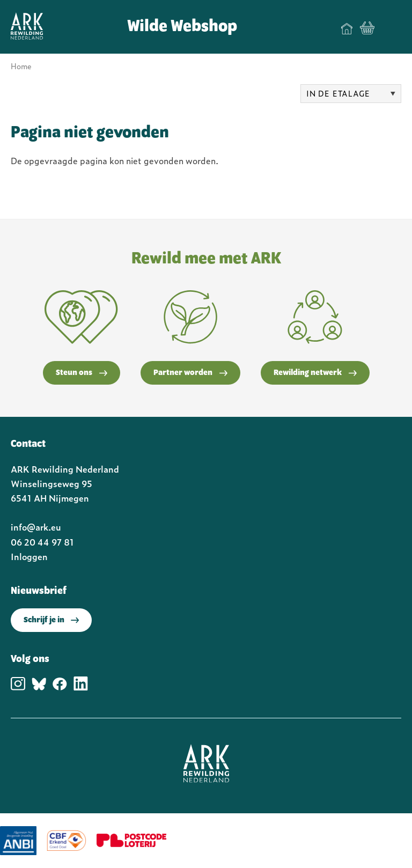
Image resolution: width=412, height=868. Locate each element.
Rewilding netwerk (315, 373)
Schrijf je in (51, 620)
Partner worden (190, 373)
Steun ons (82, 373)
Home (347, 28)
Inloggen (29, 556)
